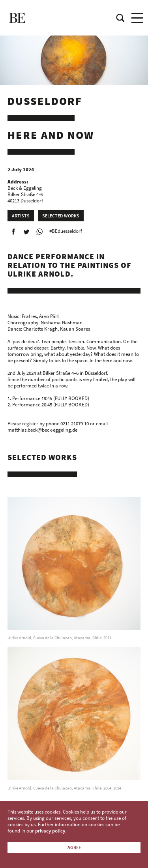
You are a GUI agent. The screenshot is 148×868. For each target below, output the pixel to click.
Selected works (61, 216)
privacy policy (50, 831)
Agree (74, 847)
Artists (21, 216)
